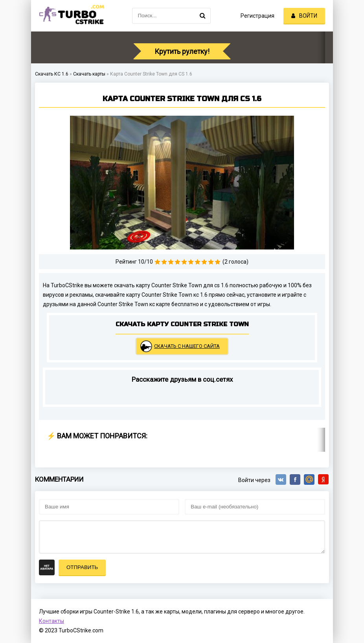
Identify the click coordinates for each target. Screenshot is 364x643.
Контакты (51, 621)
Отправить (82, 567)
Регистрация (257, 16)
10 (218, 262)
